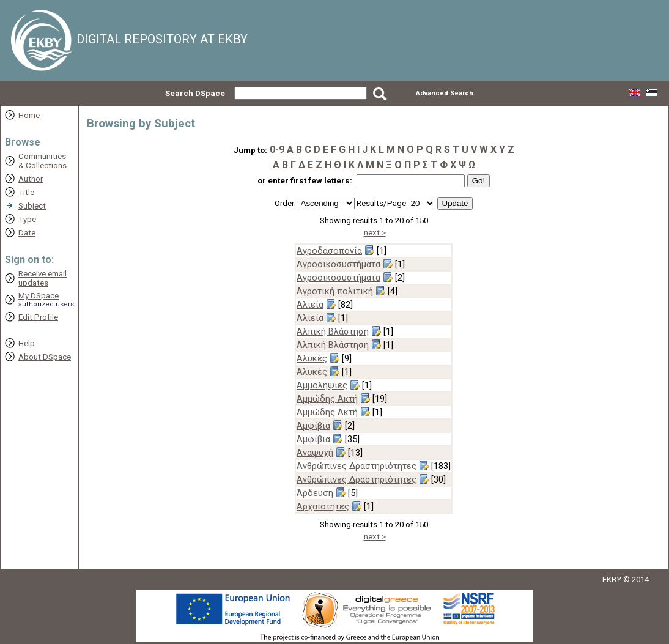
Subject (32, 206)
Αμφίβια (313, 426)
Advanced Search (445, 93)
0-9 (277, 150)
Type (27, 219)
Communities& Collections (43, 161)
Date (27, 233)
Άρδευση (315, 493)
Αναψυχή (315, 453)
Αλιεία (310, 305)
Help (27, 343)
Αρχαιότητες (323, 506)
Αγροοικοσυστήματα (338, 264)
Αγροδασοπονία (329, 251)
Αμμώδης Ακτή (327, 399)
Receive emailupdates (43, 278)
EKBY (612, 579)
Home (29, 115)
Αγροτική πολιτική (335, 291)
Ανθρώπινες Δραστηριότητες (357, 466)
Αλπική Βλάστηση (333, 331)
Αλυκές (312, 358)
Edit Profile (38, 317)
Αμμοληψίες (322, 385)
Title (26, 192)
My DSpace (39, 296)
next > (375, 233)
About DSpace (45, 357)
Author (31, 179)
